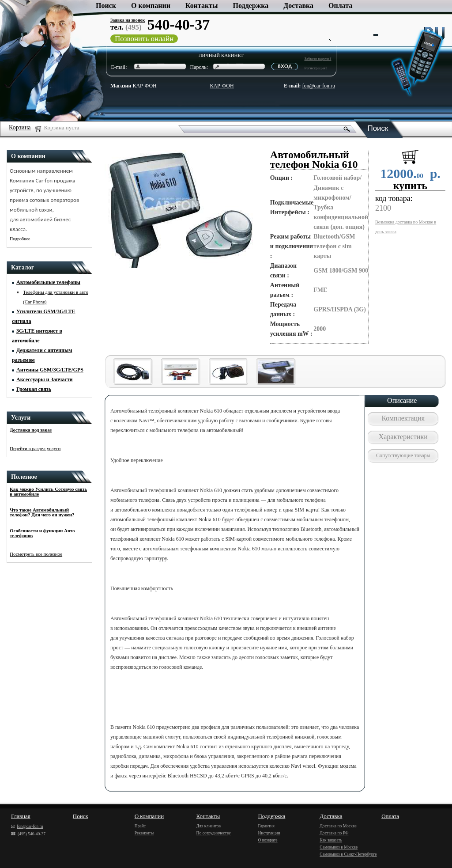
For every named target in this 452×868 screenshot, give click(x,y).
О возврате (267, 840)
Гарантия (266, 826)
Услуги (21, 418)
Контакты (202, 6)
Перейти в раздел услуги (35, 448)
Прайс (140, 826)
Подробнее (20, 239)
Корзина (20, 127)
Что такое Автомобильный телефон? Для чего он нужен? (42, 512)
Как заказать (331, 840)
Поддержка (251, 6)
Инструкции (269, 833)
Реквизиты (144, 833)
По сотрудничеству (214, 833)
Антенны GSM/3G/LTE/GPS (50, 370)
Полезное (24, 477)
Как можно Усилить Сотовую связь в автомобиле (48, 491)
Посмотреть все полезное (36, 554)
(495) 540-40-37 (28, 834)
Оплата (340, 6)
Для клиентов (209, 826)
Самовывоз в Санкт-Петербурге (348, 854)
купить (411, 186)
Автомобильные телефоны (48, 282)
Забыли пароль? (318, 58)
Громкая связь (34, 389)
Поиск (106, 6)
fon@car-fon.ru (319, 86)
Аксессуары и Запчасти (45, 379)
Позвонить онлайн (144, 39)
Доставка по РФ (334, 833)
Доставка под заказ (31, 430)
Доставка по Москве (338, 826)
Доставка (298, 6)
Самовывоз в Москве (339, 847)
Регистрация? (316, 68)
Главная (21, 816)
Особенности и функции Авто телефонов (42, 533)
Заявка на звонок (128, 20)
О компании (151, 6)
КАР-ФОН (134, 86)
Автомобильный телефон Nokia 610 (314, 159)
